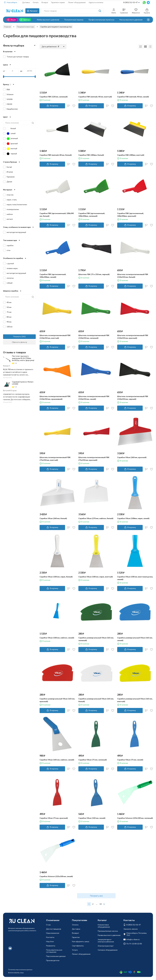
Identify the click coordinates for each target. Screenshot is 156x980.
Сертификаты (78, 946)
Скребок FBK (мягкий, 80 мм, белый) (56, 155)
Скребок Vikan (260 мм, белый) (53, 518)
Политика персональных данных (20, 970)
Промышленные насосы (108, 931)
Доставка (26, 2)
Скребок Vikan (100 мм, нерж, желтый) (96, 577)
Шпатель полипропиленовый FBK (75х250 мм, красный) (94, 459)
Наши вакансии (53, 933)
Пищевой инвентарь (26, 27)
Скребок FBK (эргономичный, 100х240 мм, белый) (57, 215)
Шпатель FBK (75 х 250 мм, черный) (94, 274)
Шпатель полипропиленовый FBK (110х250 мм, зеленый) (94, 337)
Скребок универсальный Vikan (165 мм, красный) (57, 700)
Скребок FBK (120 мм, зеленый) (54, 97)
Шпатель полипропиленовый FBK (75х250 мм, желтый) (55, 459)
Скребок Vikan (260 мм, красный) (132, 457)
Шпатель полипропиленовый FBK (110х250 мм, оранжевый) (55, 398)
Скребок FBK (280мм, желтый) (131, 155)
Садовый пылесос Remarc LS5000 (23, 383)
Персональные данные (56, 956)
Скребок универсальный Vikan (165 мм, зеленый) (96, 639)
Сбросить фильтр (19, 342)
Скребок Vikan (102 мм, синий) (92, 818)
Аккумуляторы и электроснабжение (106, 940)
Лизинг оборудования (77, 2)
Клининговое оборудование (104, 926)
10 (101, 904)
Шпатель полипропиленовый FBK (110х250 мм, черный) (133, 398)
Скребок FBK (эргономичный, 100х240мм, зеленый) (92, 215)
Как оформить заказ (81, 941)
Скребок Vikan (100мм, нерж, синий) (133, 518)
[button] (148, 20)
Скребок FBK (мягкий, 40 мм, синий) (133, 97)
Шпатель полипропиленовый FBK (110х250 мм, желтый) (55, 337)
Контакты (50, 937)
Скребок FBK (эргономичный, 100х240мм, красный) (130, 215)
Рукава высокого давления (109, 935)
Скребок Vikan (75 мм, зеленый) (93, 760)
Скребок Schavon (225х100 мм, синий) (56, 876)
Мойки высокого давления (48, 20)
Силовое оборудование (108, 950)
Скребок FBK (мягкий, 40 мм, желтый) (95, 97)
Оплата (36, 2)
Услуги (75, 950)
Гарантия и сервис (58, 2)
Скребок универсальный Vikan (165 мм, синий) (135, 639)
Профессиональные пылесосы (101, 20)
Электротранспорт (106, 946)
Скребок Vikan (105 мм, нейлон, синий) (57, 760)
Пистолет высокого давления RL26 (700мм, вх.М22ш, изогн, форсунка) (23, 358)
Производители (53, 960)
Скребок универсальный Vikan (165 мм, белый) (96, 700)
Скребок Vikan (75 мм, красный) (54, 818)
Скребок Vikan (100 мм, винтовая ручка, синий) (135, 578)
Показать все (96, 896)
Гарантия (76, 937)
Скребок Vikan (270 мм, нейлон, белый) (96, 518)
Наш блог (50, 941)
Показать (17, 336)
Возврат (45, 2)
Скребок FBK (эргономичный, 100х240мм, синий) (53, 276)
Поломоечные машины (74, 20)
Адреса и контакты (96, 2)
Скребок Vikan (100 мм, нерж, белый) (56, 577)
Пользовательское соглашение (54, 951)
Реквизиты (51, 946)
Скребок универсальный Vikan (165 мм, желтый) (135, 700)
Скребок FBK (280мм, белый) (91, 155)
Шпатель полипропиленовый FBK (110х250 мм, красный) (133, 337)
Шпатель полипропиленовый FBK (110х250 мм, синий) (94, 398)
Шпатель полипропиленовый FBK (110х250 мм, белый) (133, 276)
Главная (7, 27)
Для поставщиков (54, 929)
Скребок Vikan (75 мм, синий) (130, 760)
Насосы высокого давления (131, 20)
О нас (48, 925)
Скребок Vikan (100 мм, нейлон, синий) (57, 638)
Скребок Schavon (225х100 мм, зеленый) (135, 818)
